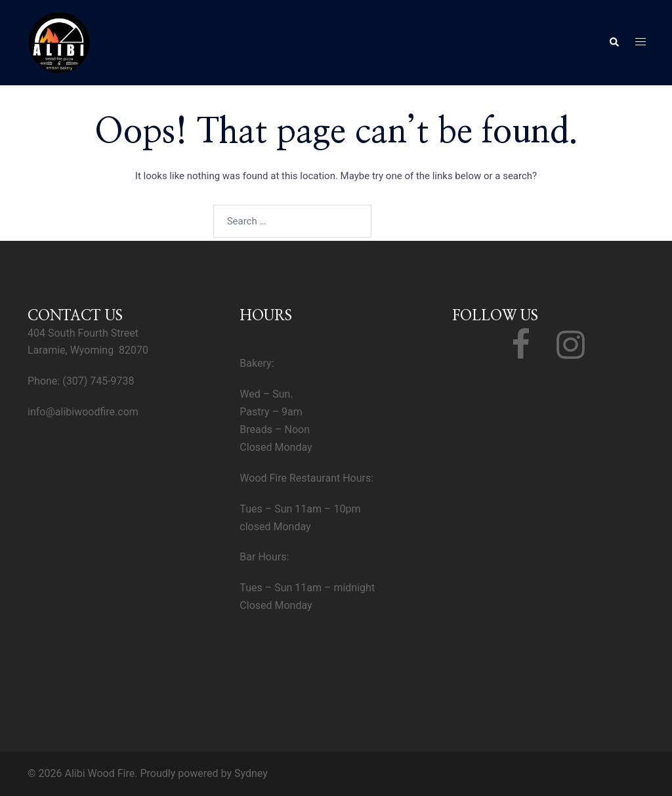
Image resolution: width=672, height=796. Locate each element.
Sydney (251, 773)
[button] (614, 43)
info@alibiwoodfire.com (83, 412)
